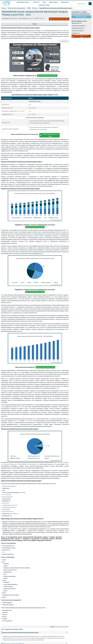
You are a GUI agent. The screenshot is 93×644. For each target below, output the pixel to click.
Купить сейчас (81, 17)
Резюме (35, 24)
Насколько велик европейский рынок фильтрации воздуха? (35, 632)
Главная (4, 8)
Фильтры (35, 8)
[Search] (90, 4)
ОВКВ (29, 8)
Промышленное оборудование (17, 8)
